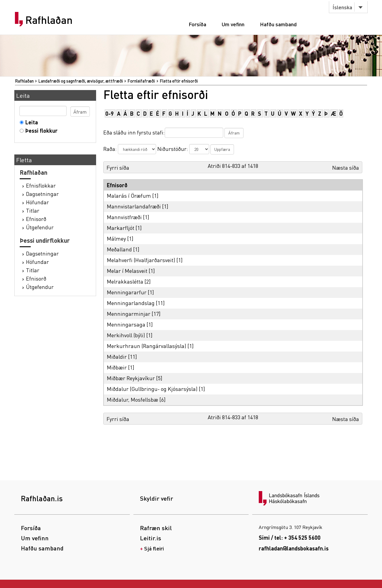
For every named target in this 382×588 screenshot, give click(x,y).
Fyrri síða (118, 167)
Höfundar (37, 202)
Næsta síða (346, 167)
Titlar (33, 210)
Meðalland (119, 249)
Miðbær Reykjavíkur (131, 378)
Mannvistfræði (124, 217)
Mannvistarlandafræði (134, 206)
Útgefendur (40, 227)
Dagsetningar (42, 194)
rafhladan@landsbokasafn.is (294, 548)
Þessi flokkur (40, 130)
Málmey (116, 238)
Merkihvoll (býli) (126, 335)
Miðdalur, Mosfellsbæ (133, 399)
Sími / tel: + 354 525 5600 (290, 537)
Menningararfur (127, 292)
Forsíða (197, 24)
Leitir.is (151, 538)
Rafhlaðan (49, 20)
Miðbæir (117, 367)
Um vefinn (233, 24)
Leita (30, 122)
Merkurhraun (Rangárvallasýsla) (147, 346)
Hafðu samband (278, 24)
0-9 (110, 113)
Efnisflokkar (41, 185)
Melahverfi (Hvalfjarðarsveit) (141, 260)
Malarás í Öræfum (129, 195)
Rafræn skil (156, 528)
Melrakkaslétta (125, 281)
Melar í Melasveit (127, 271)
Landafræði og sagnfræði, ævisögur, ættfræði (81, 81)
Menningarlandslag (131, 303)
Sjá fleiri (154, 548)
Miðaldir (117, 356)
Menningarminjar (129, 314)
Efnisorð (36, 219)
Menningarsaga (126, 324)
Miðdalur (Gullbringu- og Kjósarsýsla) (152, 389)
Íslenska (342, 7)
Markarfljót (121, 228)
